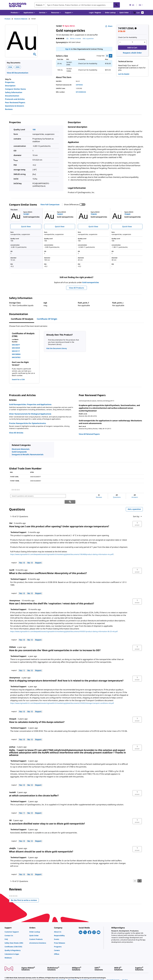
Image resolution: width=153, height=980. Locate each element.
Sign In (68, 49)
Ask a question (134, 503)
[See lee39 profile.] (12, 564)
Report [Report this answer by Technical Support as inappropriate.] (38, 557)
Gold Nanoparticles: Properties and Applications (30, 404)
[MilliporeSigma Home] (18, 5)
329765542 (79, 85)
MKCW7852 (16, 357)
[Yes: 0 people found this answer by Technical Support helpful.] (22, 557)
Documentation (12, 96)
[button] (95, 13)
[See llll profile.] (10, 815)
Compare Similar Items (15, 89)
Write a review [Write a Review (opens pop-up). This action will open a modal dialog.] (75, 38)
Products (8, 19)
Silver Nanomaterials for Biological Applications (30, 414)
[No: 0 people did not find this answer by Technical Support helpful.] (30, 557)
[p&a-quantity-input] (132, 42)
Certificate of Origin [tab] (47, 319)
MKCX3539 (16, 348)
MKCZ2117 (16, 351)
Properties (10, 82)
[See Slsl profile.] (11, 517)
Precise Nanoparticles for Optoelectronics (27, 423)
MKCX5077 (16, 345)
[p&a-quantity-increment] (145, 42)
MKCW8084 (16, 354)
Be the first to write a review (25, 895)
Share (109, 26)
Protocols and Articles (15, 99)
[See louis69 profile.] (12, 787)
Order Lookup (110, 13)
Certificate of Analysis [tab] (22, 319)
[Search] (117, 5)
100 (34, 130)
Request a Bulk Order (132, 53)
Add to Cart (132, 48)
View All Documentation (17, 73)
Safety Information (14, 92)
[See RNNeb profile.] (13, 641)
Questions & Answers (15, 106)
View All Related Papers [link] (89, 434)
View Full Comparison (50, 205)
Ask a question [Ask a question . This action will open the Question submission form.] (88, 38)
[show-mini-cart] (138, 13)
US (132, 5)
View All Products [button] (76, 288)
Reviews (9, 109)
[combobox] (77, 5)
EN (141, 5)
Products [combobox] (39, 5)
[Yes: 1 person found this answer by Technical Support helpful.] (22, 665)
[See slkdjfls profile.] (13, 843)
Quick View (26, 227)
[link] (16, 490)
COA (10, 67)
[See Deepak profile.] (13, 713)
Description (10, 86)
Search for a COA (18, 379)
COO (18, 67)
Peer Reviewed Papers (15, 102)
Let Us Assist (124, 74)
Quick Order (124, 13)
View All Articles (16, 433)
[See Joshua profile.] (12, 741)
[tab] (9, 19)
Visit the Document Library (57, 348)
